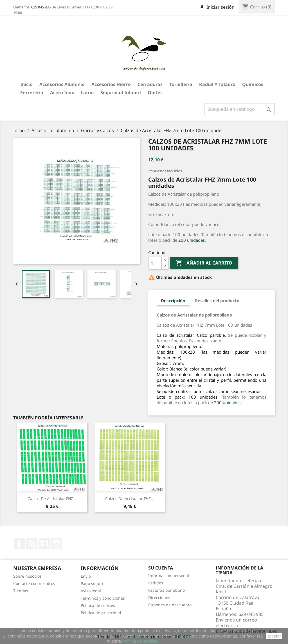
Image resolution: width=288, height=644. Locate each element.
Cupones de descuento (170, 605)
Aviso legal (91, 591)
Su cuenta (161, 568)
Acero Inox (62, 92)
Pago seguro (93, 583)
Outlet (155, 92)
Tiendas (21, 591)
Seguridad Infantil (121, 92)
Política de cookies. (140, 641)
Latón (87, 92)
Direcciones (159, 597)
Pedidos (156, 583)
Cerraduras (150, 84)
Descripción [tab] (173, 300)
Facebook (19, 544)
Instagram (57, 544)
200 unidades (192, 240)
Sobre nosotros (27, 576)
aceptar (274, 636)
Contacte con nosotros (34, 583)
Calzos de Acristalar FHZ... (52, 499)
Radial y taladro (217, 84)
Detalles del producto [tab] (217, 300)
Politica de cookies (98, 605)
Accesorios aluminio (62, 84)
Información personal (169, 576)
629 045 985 (41, 7)
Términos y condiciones (103, 598)
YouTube (44, 544)
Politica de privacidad (101, 613)
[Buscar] (239, 109)
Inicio (26, 84)
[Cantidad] (155, 263)
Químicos (253, 84)
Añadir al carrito (204, 263)
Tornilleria (181, 84)
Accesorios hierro (111, 84)
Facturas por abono (166, 590)
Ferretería (32, 92)
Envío (86, 576)
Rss (32, 544)
